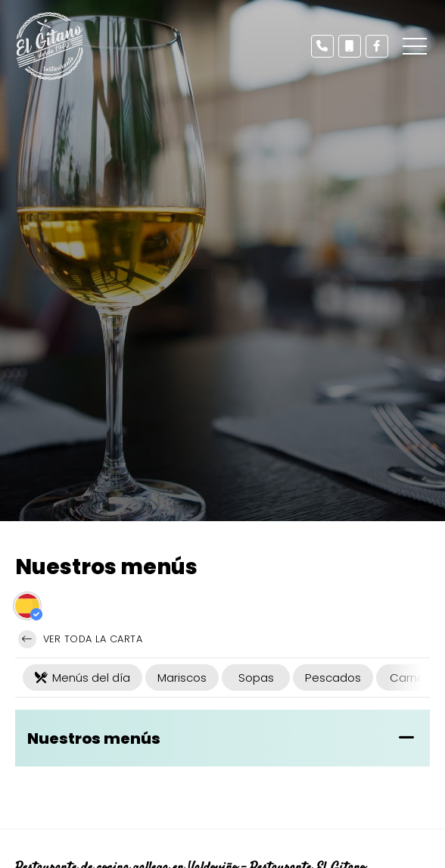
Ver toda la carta (80, 639)
